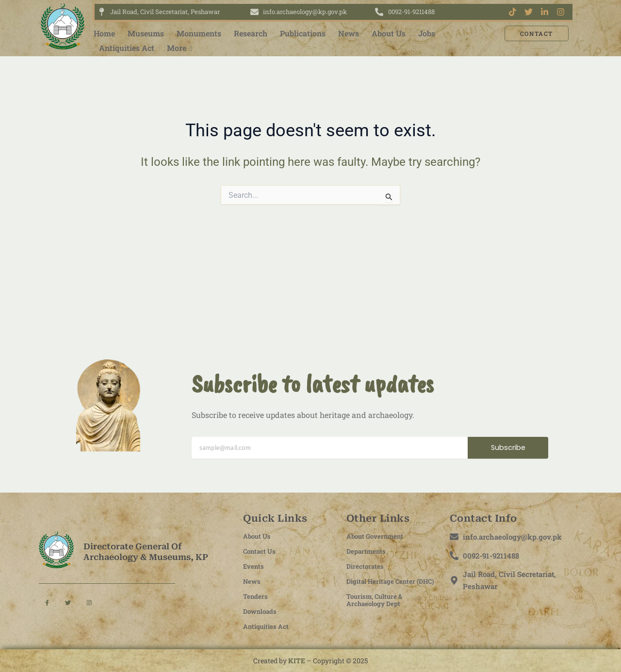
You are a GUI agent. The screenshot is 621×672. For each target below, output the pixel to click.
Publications (303, 33)
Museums (146, 33)
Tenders (257, 596)
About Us (389, 33)
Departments (368, 551)
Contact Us (262, 551)
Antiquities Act (127, 48)
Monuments (199, 33)
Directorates (367, 566)
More (177, 48)
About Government (379, 536)
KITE (297, 661)
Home (104, 33)
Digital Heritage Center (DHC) (386, 584)
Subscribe (508, 448)
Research (251, 33)
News (349, 33)
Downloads (262, 611)
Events (255, 566)
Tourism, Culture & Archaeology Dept (378, 607)
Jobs (427, 33)
